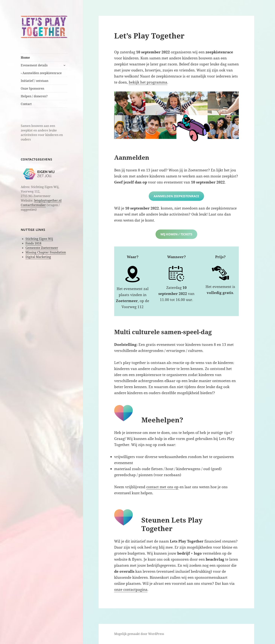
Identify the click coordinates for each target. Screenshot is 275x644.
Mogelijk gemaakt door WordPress (139, 634)
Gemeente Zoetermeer (42, 248)
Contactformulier (33, 205)
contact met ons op (162, 487)
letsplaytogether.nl (48, 200)
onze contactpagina (131, 590)
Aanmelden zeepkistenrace (176, 196)
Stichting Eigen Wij (39, 239)
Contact (26, 104)
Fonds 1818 (33, 243)
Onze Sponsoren (32, 88)
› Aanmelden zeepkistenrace (41, 73)
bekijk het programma (148, 82)
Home (25, 58)
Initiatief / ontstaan (35, 81)
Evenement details (34, 65)
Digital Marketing (38, 257)
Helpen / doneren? (34, 96)
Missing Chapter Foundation (46, 252)
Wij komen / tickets (176, 234)
